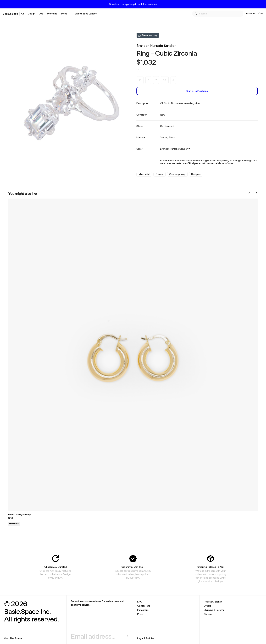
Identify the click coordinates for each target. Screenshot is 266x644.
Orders (207, 606)
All (22, 14)
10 (140, 80)
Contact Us (144, 606)
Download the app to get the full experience (133, 4)
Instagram (143, 610)
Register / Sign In (213, 602)
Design (32, 14)
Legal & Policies (146, 638)
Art (41, 14)
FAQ (140, 602)
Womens (52, 14)
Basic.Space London (86, 14)
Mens (64, 14)
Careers (208, 614)
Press (140, 614)
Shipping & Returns (214, 610)
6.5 (165, 80)
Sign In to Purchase (197, 91)
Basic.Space (10, 14)
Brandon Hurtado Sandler (156, 45)
